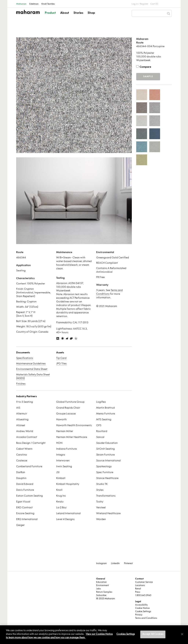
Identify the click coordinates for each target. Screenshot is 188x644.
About (65, 13)
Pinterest (128, 563)
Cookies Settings (126, 634)
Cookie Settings (143, 612)
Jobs (98, 589)
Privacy (139, 615)
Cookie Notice (142, 608)
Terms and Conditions (146, 618)
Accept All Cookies (153, 634)
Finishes (21, 384)
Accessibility (141, 605)
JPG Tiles (61, 364)
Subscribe (101, 595)
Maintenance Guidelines (31, 364)
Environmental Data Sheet (32, 369)
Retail (138, 589)
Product (50, 13)
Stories (78, 13)
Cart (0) (154, 4)
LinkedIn (115, 563)
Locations (140, 586)
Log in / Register (140, 4)
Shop (91, 13)
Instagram (101, 563)
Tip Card (61, 358)
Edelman (34, 4)
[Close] (182, 634)
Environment (103, 586)
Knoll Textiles (48, 4)
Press (138, 592)
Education (101, 582)
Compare (145, 67)
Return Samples (104, 592)
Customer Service (144, 582)
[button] (51, 16)
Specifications (25, 358)
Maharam (21, 4)
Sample (148, 77)
